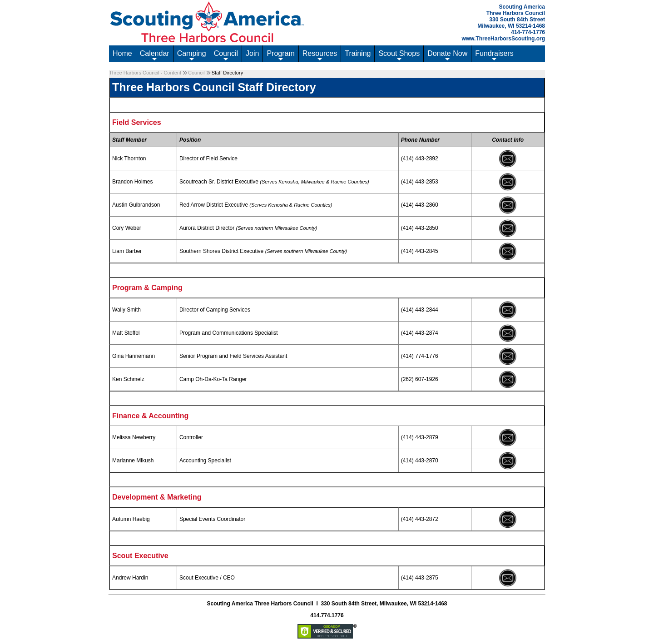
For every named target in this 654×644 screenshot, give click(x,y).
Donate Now (447, 56)
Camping (192, 56)
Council (226, 56)
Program (280, 56)
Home (122, 53)
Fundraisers (494, 56)
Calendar (155, 56)
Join (252, 53)
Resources (320, 56)
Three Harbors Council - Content (145, 73)
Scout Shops (399, 56)
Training (358, 53)
